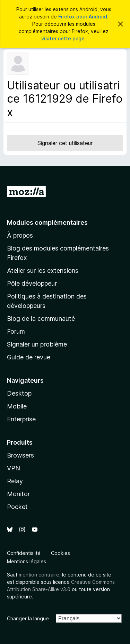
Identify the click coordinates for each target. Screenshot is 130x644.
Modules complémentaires (47, 222)
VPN (14, 468)
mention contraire (39, 575)
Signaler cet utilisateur (65, 143)
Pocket (17, 507)
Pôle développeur (32, 283)
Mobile (17, 406)
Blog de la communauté (41, 319)
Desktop (19, 393)
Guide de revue (29, 357)
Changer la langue (28, 618)
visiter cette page (63, 38)
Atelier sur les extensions (43, 271)
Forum (16, 331)
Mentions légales (27, 561)
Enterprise (21, 419)
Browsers (20, 455)
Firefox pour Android (83, 17)
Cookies (60, 553)
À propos (20, 235)
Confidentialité (24, 553)
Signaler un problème (37, 344)
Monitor (18, 494)
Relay (15, 481)
